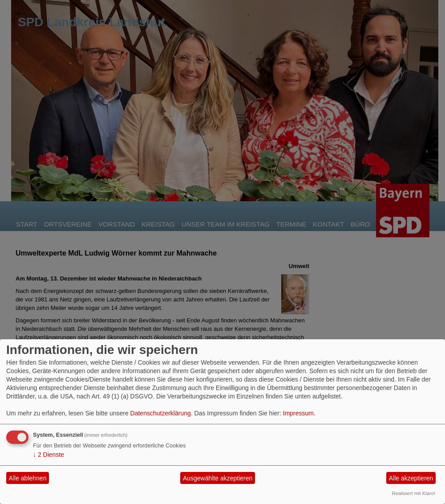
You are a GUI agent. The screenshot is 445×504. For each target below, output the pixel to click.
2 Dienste (49, 455)
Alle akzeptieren (411, 478)
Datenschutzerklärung (161, 413)
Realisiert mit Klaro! (414, 493)
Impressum (298, 413)
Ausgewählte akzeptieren (218, 478)
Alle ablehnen (28, 478)
